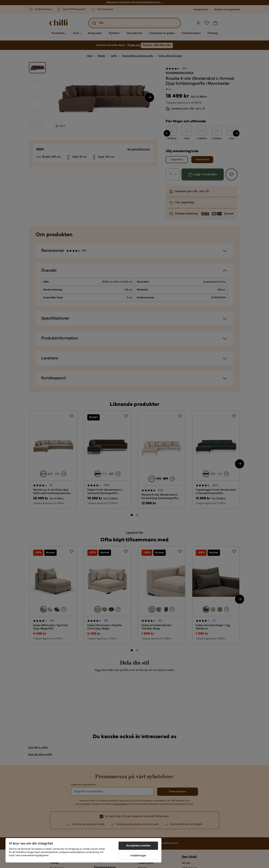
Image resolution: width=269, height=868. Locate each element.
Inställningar (138, 856)
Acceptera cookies (138, 846)
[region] (83, 850)
